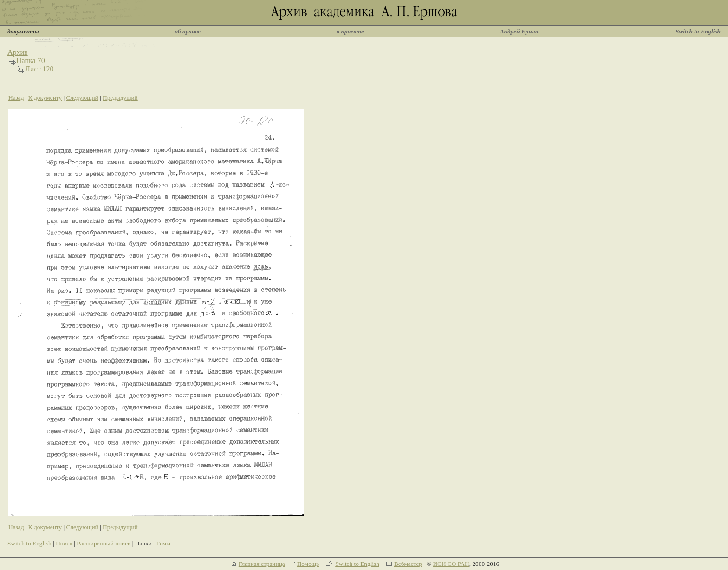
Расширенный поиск (104, 543)
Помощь (308, 564)
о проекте (350, 31)
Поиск (64, 543)
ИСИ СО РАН (451, 564)
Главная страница (262, 564)
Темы (163, 543)
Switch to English (698, 31)
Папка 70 (31, 61)
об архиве (188, 31)
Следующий (82, 98)
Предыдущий (120, 98)
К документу (45, 98)
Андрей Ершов (520, 31)
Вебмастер (408, 564)
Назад (16, 98)
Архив (18, 52)
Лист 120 (39, 69)
